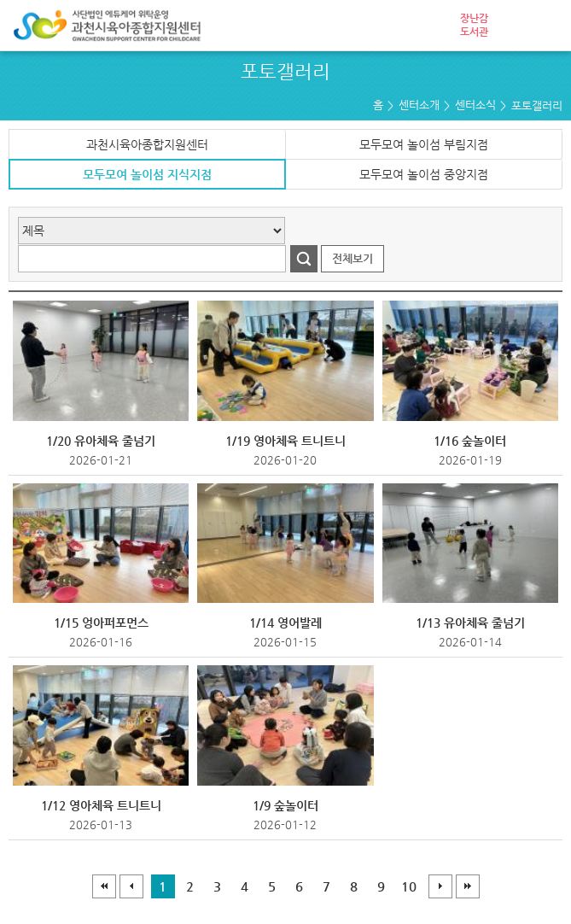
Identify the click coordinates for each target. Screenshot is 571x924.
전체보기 (353, 258)
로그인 (512, 26)
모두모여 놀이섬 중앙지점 (424, 174)
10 (409, 886)
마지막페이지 (468, 886)
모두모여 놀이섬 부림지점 (424, 144)
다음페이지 (440, 886)
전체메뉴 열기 (545, 26)
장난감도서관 (474, 25)
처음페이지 (104, 886)
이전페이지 (131, 886)
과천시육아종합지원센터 (147, 144)
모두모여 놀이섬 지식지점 (147, 174)
